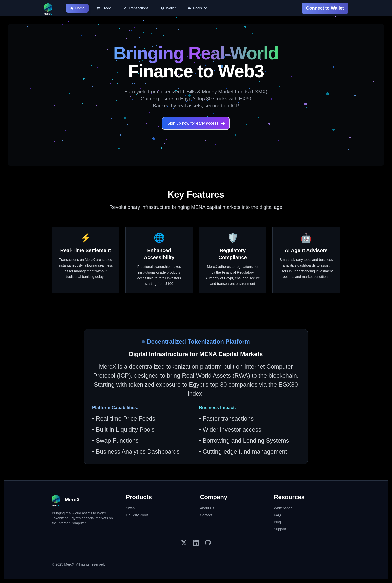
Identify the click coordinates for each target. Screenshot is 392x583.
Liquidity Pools (137, 515)
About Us (207, 508)
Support (280, 529)
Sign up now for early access (197, 123)
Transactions (136, 8)
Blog (277, 522)
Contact (206, 515)
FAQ (277, 515)
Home (77, 8)
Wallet (168, 8)
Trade (104, 8)
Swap (130, 508)
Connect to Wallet (325, 8)
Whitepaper (283, 508)
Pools (198, 8)
